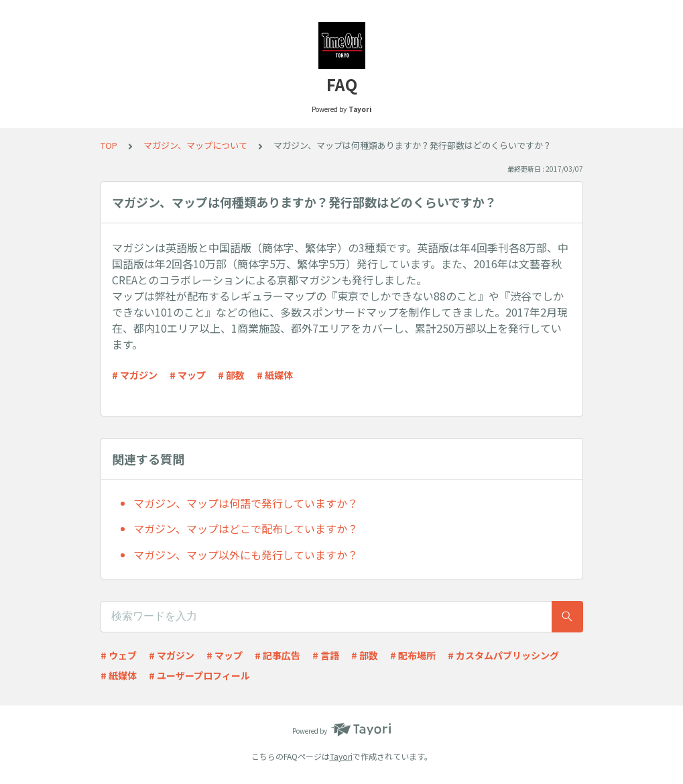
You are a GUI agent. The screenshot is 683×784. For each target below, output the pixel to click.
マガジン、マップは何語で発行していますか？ (246, 503)
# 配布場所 (413, 655)
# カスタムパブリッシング (503, 655)
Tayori (341, 756)
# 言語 (326, 655)
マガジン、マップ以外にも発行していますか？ (246, 555)
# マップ (188, 375)
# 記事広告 (277, 655)
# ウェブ (119, 655)
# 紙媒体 (275, 375)
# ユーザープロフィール (199, 675)
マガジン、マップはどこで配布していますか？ (246, 528)
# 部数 (231, 375)
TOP (109, 145)
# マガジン (135, 375)
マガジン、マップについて (195, 145)
